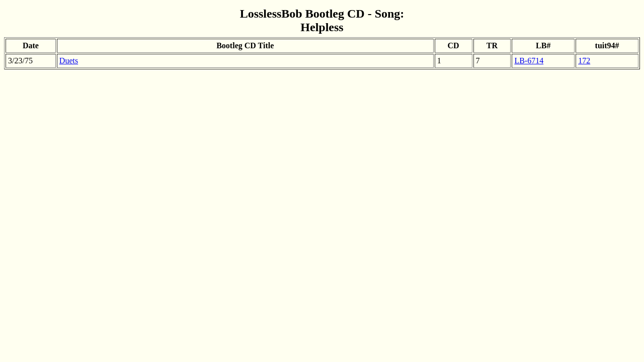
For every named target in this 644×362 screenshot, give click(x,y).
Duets (69, 61)
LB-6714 (529, 61)
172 (584, 61)
